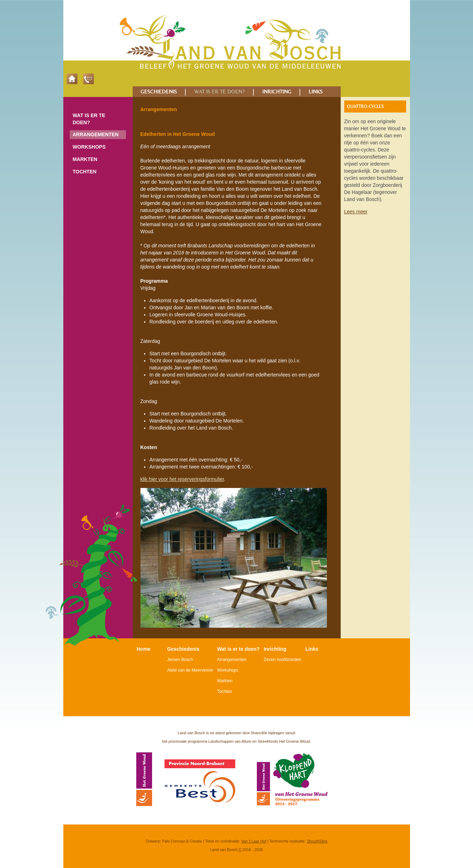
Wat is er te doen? (89, 119)
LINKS (316, 91)
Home (143, 649)
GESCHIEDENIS (159, 91)
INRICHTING (277, 91)
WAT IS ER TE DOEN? (220, 91)
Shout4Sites (317, 841)
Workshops (89, 147)
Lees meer (356, 212)
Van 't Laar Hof (254, 841)
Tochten (84, 172)
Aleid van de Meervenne (190, 670)
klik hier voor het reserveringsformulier (182, 479)
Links (312, 649)
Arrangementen (96, 134)
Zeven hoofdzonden (282, 660)
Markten (85, 159)
